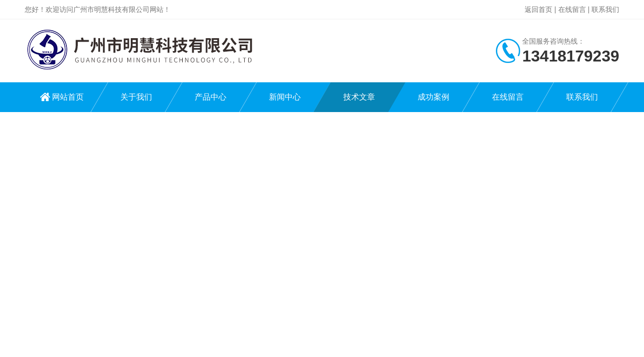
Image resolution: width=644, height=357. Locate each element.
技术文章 (359, 97)
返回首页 (538, 9)
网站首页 (68, 97)
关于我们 (136, 97)
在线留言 (572, 9)
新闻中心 (285, 97)
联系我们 (605, 9)
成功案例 (433, 97)
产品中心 (211, 97)
